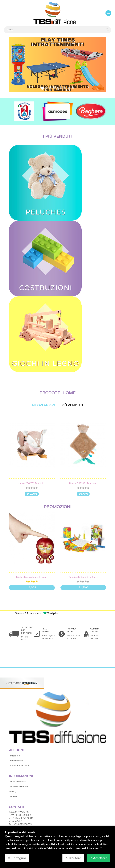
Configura (17, 858)
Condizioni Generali (19, 787)
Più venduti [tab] (72, 405)
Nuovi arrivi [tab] (43, 405)
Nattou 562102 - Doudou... (83, 483)
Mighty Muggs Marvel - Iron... (32, 577)
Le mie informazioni (19, 766)
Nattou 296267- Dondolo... (32, 483)
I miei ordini (15, 756)
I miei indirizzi (16, 761)
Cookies (13, 797)
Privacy (12, 792)
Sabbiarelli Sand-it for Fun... (83, 577)
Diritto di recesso (18, 782)
